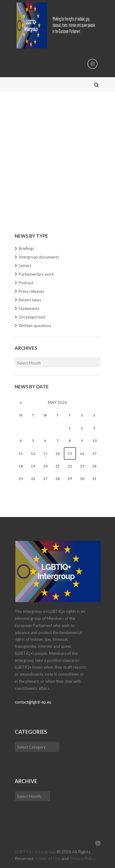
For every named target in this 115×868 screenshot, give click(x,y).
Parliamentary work (36, 274)
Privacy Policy (83, 858)
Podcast (26, 283)
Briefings (26, 248)
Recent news (30, 300)
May (57, 402)
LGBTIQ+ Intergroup (35, 852)
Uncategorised (32, 317)
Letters (25, 266)
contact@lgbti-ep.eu (33, 702)
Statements (29, 308)
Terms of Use (48, 858)
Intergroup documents (39, 257)
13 (45, 453)
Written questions (35, 326)
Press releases (31, 291)
